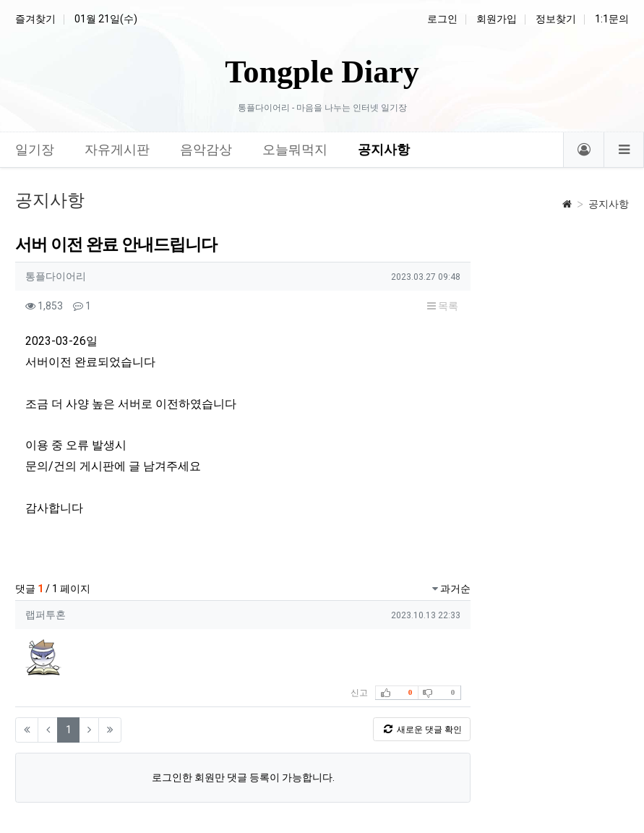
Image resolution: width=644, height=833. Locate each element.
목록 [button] (443, 306)
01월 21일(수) (106, 19)
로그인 (442, 19)
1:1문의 (612, 19)
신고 (359, 693)
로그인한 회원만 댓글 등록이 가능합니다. (243, 777)
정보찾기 (556, 19)
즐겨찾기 (35, 19)
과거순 (451, 589)
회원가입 (497, 19)
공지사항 (609, 204)
